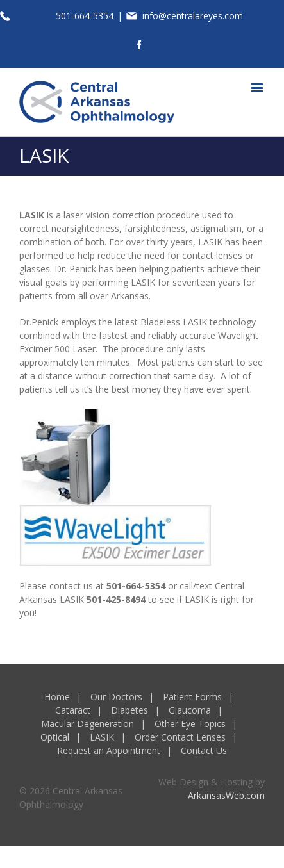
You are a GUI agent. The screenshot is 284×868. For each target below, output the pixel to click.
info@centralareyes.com (193, 16)
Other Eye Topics (190, 724)
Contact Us (204, 750)
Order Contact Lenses (180, 737)
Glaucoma (190, 710)
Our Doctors (116, 697)
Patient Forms (192, 697)
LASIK (102, 737)
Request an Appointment (109, 750)
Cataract (73, 710)
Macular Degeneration (88, 724)
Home (57, 697)
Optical (55, 737)
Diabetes (129, 710)
